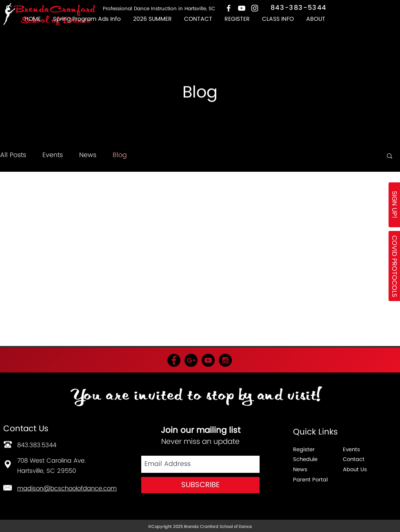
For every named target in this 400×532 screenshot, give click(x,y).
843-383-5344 (299, 8)
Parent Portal (310, 480)
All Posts (13, 155)
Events (53, 155)
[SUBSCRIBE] (200, 485)
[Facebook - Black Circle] (174, 360)
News (88, 155)
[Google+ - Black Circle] (191, 360)
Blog (120, 155)
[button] (278, 19)
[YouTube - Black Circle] (208, 360)
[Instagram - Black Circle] (225, 360)
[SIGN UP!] (394, 205)
